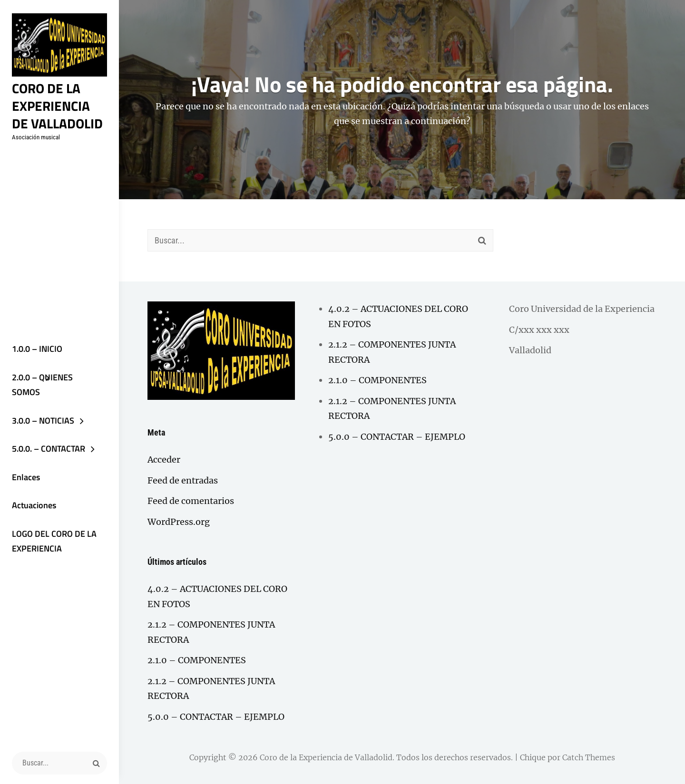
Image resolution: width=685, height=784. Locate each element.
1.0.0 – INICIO (37, 349)
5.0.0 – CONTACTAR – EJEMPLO (216, 717)
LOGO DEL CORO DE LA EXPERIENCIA (54, 541)
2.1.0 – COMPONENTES (197, 660)
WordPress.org (179, 522)
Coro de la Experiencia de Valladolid (57, 106)
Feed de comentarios (191, 501)
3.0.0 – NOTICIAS (43, 421)
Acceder (164, 460)
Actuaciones (34, 505)
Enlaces (26, 477)
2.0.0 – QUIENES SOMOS (42, 385)
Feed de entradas (183, 480)
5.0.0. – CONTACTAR (49, 449)
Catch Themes (589, 757)
